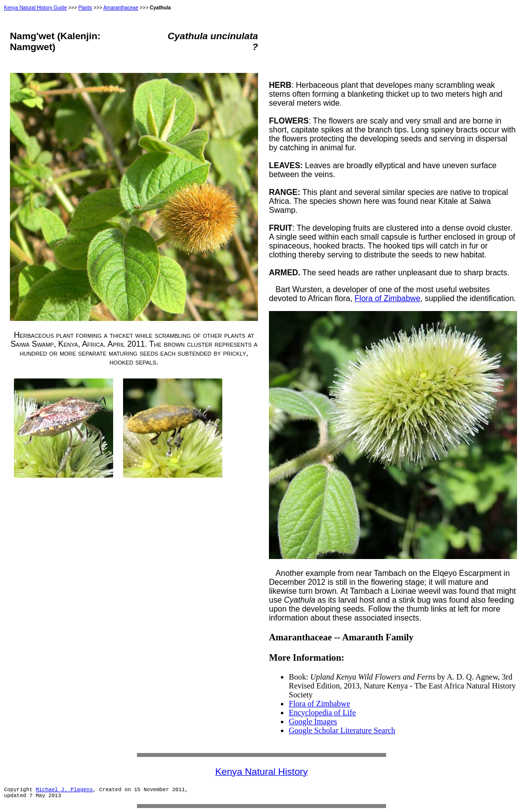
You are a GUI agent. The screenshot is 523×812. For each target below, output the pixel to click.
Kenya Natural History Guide (35, 8)
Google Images (313, 721)
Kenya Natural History (262, 772)
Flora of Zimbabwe (388, 298)
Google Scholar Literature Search (342, 730)
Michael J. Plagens (64, 790)
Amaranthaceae (121, 8)
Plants (85, 8)
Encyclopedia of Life (322, 713)
